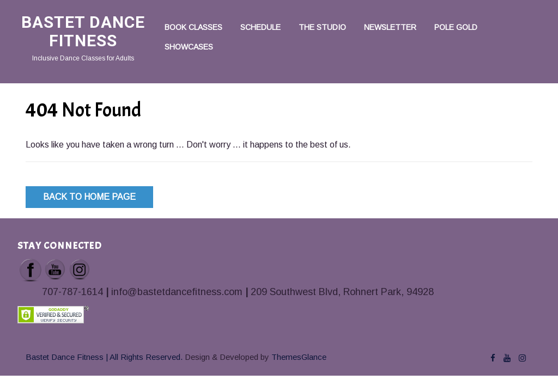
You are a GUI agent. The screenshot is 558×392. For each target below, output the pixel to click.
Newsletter (390, 27)
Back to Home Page (89, 197)
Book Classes (193, 27)
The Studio (322, 27)
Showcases (189, 47)
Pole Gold (456, 27)
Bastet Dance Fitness (83, 31)
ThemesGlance (298, 357)
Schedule (260, 27)
